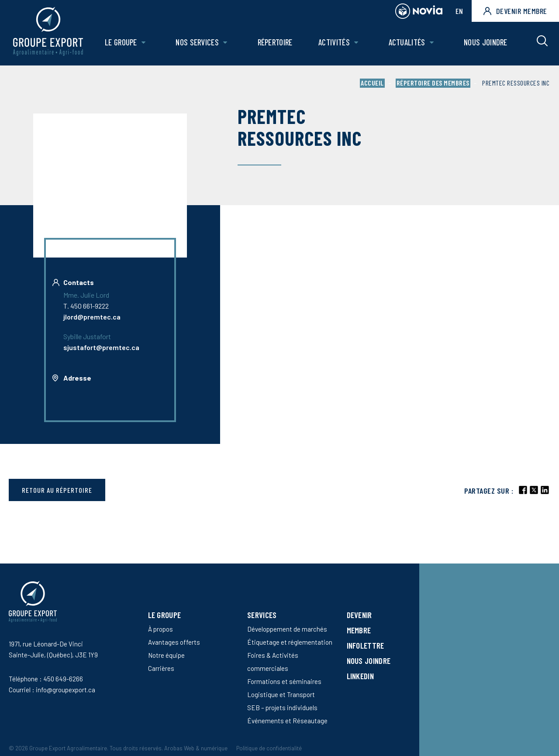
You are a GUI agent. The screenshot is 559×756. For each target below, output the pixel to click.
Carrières (161, 668)
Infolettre (366, 645)
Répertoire (275, 42)
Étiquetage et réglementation (290, 642)
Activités (334, 42)
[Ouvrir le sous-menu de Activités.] (356, 43)
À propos (160, 629)
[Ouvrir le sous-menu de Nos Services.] (225, 43)
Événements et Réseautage (287, 721)
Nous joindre (486, 42)
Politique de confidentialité (269, 748)
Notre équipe (166, 655)
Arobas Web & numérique (196, 748)
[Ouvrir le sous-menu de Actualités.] (432, 43)
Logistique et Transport (281, 694)
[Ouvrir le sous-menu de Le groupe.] (143, 43)
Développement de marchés (287, 629)
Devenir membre (515, 11)
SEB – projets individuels (282, 708)
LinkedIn (360, 676)
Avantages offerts (174, 642)
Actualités (407, 42)
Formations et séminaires (284, 681)
